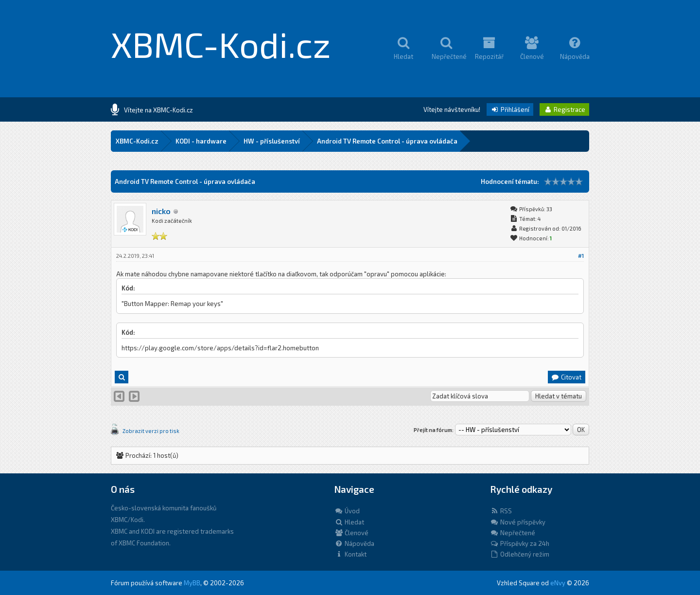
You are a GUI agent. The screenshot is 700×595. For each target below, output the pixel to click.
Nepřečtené (513, 533)
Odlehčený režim (520, 554)
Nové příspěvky (518, 522)
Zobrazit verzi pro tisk (151, 431)
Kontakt (350, 554)
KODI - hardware (201, 141)
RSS (501, 511)
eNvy (558, 583)
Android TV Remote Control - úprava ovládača (387, 141)
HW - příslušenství (272, 141)
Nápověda (354, 543)
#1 (581, 256)
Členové (351, 533)
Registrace (564, 109)
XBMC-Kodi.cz (221, 44)
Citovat (566, 377)
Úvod (347, 511)
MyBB (192, 583)
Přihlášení (510, 109)
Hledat (349, 522)
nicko (161, 211)
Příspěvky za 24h (520, 543)
